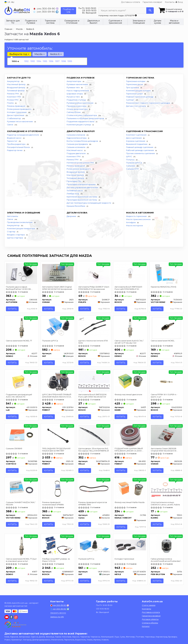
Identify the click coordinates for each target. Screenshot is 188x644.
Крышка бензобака (76, 206)
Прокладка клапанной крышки (81, 184)
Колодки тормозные (17, 112)
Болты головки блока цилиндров (83, 141)
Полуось (131, 160)
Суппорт (130, 100)
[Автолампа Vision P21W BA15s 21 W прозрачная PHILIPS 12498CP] (94, 273)
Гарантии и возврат (151, 616)
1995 (45, 61)
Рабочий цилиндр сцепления (140, 150)
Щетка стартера (15, 238)
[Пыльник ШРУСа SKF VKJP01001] (58, 327)
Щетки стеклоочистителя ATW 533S (93, 342)
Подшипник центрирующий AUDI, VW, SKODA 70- (19, 396)
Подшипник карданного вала (81, 121)
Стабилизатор (14, 118)
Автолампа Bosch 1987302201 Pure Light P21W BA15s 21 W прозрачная (128, 288)
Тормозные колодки (136, 81)
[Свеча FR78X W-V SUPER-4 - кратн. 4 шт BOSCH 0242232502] (167, 381)
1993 (33, 61)
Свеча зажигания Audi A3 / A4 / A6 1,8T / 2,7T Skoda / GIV (129, 342)
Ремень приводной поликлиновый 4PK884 (53, 504)
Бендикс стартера (16, 235)
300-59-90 (45, 9)
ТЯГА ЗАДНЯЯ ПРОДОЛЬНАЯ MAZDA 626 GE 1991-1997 (56, 450)
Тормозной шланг (135, 94)
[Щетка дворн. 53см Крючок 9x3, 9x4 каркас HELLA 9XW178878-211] (94, 435)
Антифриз (131, 222)
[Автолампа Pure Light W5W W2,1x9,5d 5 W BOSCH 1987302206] (94, 381)
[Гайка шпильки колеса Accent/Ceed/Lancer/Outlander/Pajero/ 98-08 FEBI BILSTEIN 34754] (167, 546)
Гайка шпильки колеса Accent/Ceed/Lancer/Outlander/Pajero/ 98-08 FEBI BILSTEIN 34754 (167, 560)
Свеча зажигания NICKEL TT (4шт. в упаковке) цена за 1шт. (22, 560)
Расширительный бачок (19, 147)
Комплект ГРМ (14, 97)
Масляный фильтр (76, 175)
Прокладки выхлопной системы (82, 200)
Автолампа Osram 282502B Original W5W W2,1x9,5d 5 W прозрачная (164, 450)
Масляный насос (75, 150)
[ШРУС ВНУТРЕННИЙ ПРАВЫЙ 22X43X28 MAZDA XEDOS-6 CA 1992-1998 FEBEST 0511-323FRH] (58, 382)
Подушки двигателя (76, 153)
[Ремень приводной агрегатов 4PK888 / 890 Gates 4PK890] (94, 489)
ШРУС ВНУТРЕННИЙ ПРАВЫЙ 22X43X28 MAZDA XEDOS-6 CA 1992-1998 (57, 396)
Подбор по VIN (68, 11)
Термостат (12, 141)
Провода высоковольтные (20, 222)
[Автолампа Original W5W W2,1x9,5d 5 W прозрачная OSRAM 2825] (58, 273)
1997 (57, 61)
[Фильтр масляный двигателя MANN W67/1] (130, 382)
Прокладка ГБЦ (74, 181)
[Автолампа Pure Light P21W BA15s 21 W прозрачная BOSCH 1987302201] (130, 274)
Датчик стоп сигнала (136, 106)
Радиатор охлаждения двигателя (23, 135)
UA (7, 2)
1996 (51, 61)
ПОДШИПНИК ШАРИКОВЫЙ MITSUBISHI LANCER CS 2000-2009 (129, 450)
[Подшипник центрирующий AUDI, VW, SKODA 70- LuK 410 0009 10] (22, 381)
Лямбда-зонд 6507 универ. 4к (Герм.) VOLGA (56, 560)
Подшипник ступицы (77, 100)
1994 (39, 61)
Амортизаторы (74, 81)
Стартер (11, 232)
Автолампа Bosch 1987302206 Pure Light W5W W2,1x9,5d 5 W (93, 396)
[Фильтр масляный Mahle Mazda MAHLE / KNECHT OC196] (130, 489)
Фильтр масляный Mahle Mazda (130, 503)
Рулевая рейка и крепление (80, 103)
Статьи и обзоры (150, 623)
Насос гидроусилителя (78, 91)
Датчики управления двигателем (83, 187)
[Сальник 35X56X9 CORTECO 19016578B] (22, 435)
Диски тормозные (16, 115)
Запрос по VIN (57, 617)
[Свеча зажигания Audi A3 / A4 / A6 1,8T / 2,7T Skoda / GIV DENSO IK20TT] (130, 328)
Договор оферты (150, 619)
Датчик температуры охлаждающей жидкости (89, 203)
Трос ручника (133, 87)
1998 (64, 61)
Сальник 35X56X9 (14, 449)
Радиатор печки (15, 150)
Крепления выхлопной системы (82, 197)
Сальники (131, 166)
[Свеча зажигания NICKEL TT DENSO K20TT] (22, 328)
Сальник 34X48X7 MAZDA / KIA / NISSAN (21, 504)
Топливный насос (75, 190)
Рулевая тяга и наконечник (20, 121)
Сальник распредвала (77, 144)
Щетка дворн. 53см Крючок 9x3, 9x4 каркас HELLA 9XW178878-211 (94, 450)
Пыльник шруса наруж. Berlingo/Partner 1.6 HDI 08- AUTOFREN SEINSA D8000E (19, 288)
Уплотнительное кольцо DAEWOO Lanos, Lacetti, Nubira (165, 504)
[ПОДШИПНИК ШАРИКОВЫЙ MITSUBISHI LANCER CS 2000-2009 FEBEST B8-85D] (130, 436)
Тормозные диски (135, 84)
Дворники (72, 216)
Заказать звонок (58, 613)
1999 (70, 61)
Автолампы (13, 216)
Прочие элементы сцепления (141, 153)
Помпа (10, 103)
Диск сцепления (134, 138)
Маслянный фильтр (16, 84)
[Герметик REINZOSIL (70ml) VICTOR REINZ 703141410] (166, 274)
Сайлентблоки (74, 112)
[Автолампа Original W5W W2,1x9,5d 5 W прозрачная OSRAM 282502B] (167, 435)
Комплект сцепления (136, 135)
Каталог (146, 626)
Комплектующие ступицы (79, 125)
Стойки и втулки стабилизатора (82, 115)
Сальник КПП (133, 169)
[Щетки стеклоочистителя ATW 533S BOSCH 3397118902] (94, 327)
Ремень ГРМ (13, 94)
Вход (179, 2)
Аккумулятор (14, 81)
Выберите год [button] (19, 54)
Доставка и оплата (131, 2)
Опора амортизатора (77, 109)
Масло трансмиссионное (139, 219)
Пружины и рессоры (77, 106)
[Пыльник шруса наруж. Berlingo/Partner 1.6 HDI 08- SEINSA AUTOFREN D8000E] (22, 273)
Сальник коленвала (76, 147)
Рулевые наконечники (78, 84)
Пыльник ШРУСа (134, 163)
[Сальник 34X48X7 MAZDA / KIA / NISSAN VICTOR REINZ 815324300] (22, 489)
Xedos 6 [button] (56, 54)
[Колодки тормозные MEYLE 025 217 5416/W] (130, 545)
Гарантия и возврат (152, 2)
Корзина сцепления (136, 141)
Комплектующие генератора (21, 228)
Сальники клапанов (76, 135)
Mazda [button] (40, 54)
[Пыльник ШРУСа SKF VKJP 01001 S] (94, 546)
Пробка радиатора (16, 144)
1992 (26, 61)
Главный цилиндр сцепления (140, 147)
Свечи (10, 125)
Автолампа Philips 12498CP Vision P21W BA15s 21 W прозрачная (94, 288)
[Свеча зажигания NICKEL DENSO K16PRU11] (167, 328)
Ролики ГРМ (13, 100)
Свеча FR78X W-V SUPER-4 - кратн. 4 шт (164, 396)
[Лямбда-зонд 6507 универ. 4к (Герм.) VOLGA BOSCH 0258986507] (58, 545)
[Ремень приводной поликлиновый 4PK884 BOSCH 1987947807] (58, 489)
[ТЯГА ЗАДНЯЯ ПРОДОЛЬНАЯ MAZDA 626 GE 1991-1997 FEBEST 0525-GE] (58, 436)
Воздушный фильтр (16, 87)
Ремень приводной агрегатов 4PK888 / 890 (93, 504)
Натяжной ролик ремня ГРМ (80, 163)
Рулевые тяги (73, 87)
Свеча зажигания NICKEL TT (19, 341)
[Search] (150, 11)
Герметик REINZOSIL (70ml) (164, 287)
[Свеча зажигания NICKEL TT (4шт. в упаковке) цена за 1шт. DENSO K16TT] (22, 546)
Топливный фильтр (16, 91)
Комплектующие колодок (139, 91)
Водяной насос (15, 138)
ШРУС (129, 156)
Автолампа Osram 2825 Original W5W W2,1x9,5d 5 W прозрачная (57, 288)
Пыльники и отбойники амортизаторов (86, 118)
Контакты (170, 2)
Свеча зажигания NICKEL (163, 341)
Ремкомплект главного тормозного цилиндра (148, 103)
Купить (12, 309)
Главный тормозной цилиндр (140, 97)
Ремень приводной (16, 106)
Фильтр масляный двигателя (128, 395)
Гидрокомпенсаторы (77, 138)
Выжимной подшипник (137, 144)
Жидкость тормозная (137, 216)
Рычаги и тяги (73, 97)
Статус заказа (149, 605)
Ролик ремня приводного (19, 109)
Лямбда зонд (73, 194)
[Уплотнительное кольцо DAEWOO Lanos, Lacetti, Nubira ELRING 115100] (167, 489)
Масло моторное (135, 225)
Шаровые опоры (75, 94)
